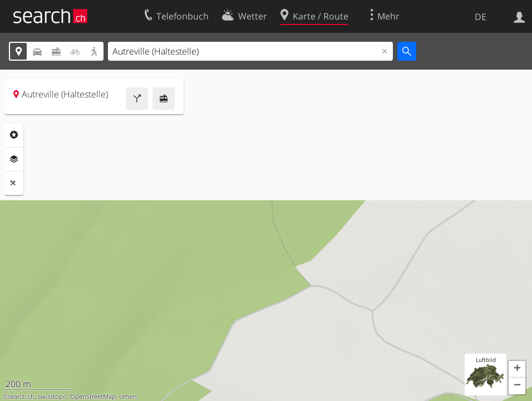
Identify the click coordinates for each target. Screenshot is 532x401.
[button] (517, 369)
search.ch (21, 397)
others (128, 397)
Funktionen (14, 183)
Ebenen (14, 159)
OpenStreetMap (93, 397)
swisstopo (52, 397)
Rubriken (14, 135)
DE (481, 17)
